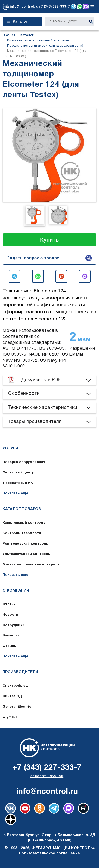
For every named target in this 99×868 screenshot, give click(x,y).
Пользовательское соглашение (49, 854)
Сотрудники (14, 625)
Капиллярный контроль (24, 523)
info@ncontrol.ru (24, 7)
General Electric (17, 707)
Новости (10, 615)
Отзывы (10, 646)
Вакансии (11, 636)
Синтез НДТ (14, 696)
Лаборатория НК (18, 483)
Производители (20, 672)
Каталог (17, 22)
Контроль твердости (22, 533)
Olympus (10, 717)
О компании (16, 591)
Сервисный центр (18, 473)
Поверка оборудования (24, 462)
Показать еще (15, 494)
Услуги (10, 449)
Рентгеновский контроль (25, 544)
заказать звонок (47, 776)
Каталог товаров (22, 509)
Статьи (9, 604)
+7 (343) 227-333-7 (54, 7)
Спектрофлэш (16, 686)
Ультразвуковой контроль (26, 554)
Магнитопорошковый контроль (31, 565)
